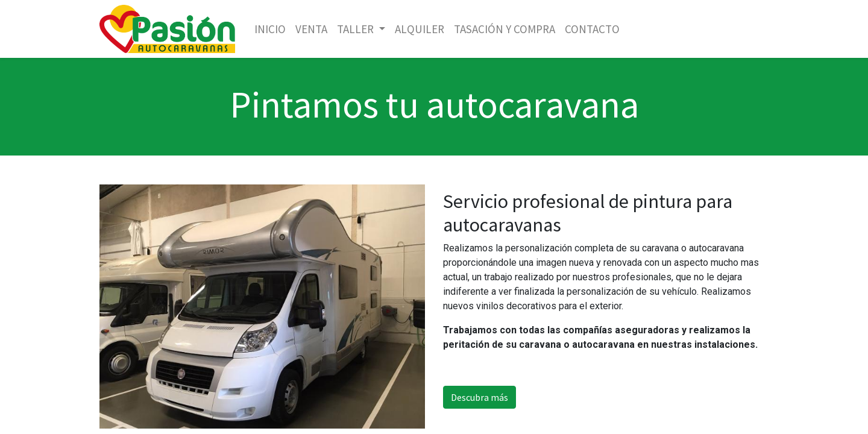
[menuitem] (270, 29)
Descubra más (480, 397)
